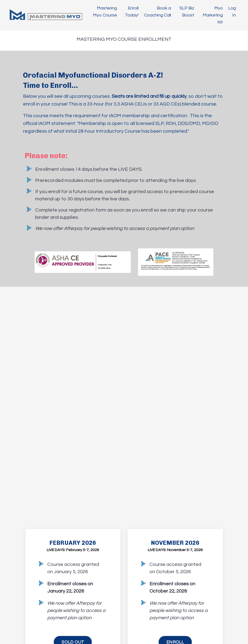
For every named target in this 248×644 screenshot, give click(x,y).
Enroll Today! (132, 12)
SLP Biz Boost (187, 12)
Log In (232, 12)
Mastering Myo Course (105, 12)
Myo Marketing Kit (213, 15)
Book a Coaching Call (158, 12)
